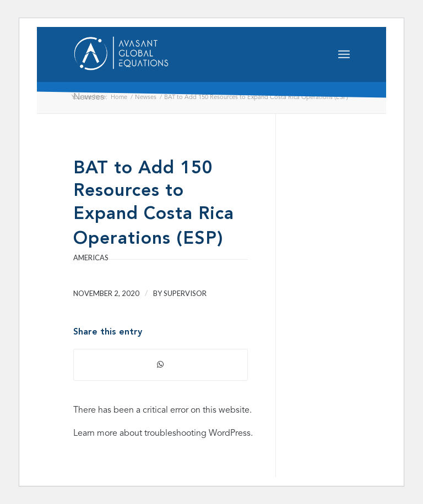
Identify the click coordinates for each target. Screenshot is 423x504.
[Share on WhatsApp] (161, 365)
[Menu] (344, 54)
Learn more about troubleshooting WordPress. (163, 434)
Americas (91, 258)
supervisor (185, 293)
